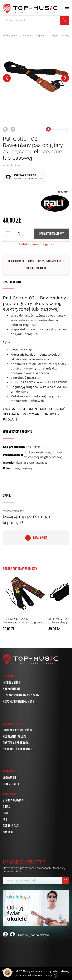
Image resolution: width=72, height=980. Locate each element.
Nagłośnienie (12, 689)
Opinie (31, 261)
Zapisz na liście (58, 129)
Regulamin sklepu (15, 737)
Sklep (7, 813)
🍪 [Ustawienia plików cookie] (7, 972)
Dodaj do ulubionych (5, 129)
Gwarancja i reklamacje (19, 749)
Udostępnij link (13, 129)
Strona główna (13, 800)
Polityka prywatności (17, 730)
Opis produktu (16, 261)
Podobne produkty (36, 268)
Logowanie (10, 778)
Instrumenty (12, 683)
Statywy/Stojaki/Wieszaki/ (21, 695)
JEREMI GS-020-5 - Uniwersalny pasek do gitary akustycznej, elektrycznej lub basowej (23, 621)
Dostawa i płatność (16, 743)
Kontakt (8, 832)
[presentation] (7, 78)
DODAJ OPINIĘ (36, 538)
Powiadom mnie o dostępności (36, 244)
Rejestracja (11, 784)
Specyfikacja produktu (51, 261)
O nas (6, 807)
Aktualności (11, 826)
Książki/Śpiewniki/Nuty (19, 702)
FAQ (5, 820)
